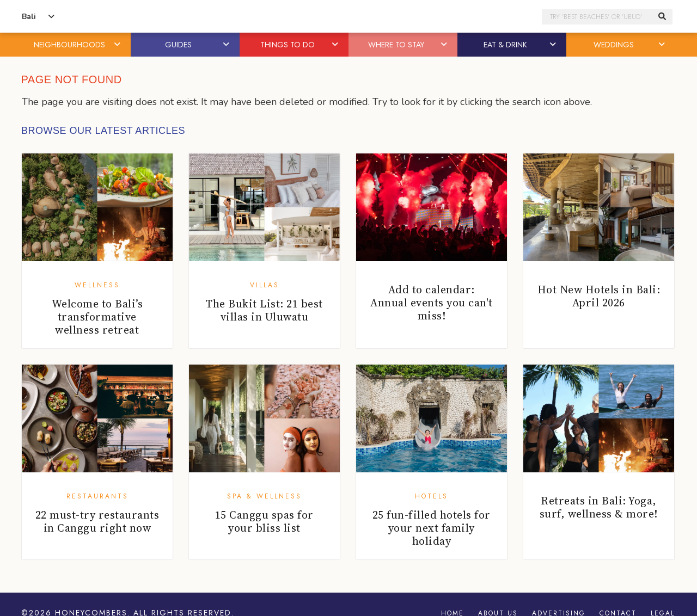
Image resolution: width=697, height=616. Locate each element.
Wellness (97, 285)
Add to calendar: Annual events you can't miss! (432, 303)
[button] (118, 45)
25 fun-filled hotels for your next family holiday (432, 528)
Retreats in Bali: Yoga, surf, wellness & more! (599, 507)
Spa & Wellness (264, 496)
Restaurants (97, 496)
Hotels (432, 496)
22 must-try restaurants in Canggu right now (97, 521)
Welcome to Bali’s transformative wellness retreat (97, 317)
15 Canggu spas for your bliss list (264, 521)
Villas (265, 285)
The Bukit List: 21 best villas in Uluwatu (264, 310)
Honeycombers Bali (348, 17)
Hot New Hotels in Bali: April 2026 (599, 296)
